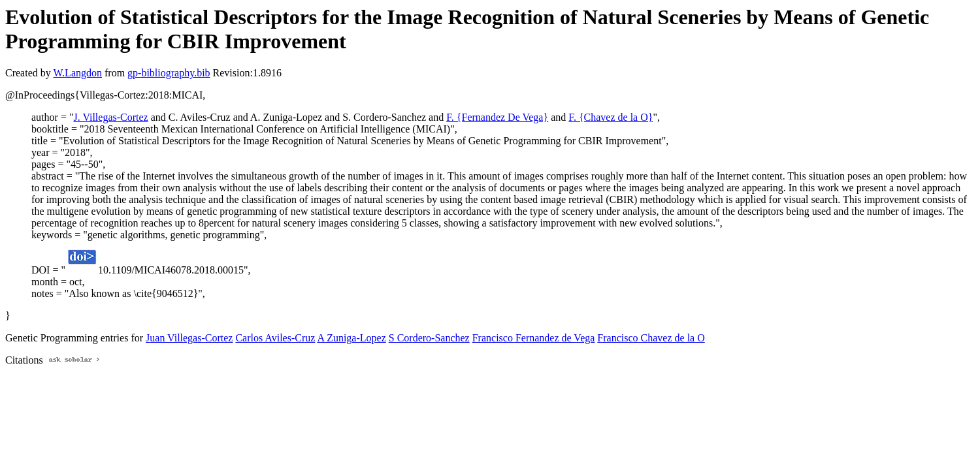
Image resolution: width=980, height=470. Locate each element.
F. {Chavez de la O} (611, 117)
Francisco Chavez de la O (651, 338)
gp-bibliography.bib (169, 73)
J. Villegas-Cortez (110, 117)
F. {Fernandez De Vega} (497, 117)
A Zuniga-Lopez (351, 338)
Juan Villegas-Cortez (189, 338)
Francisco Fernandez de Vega (534, 338)
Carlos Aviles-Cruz (275, 338)
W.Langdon (77, 73)
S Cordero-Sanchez (429, 338)
